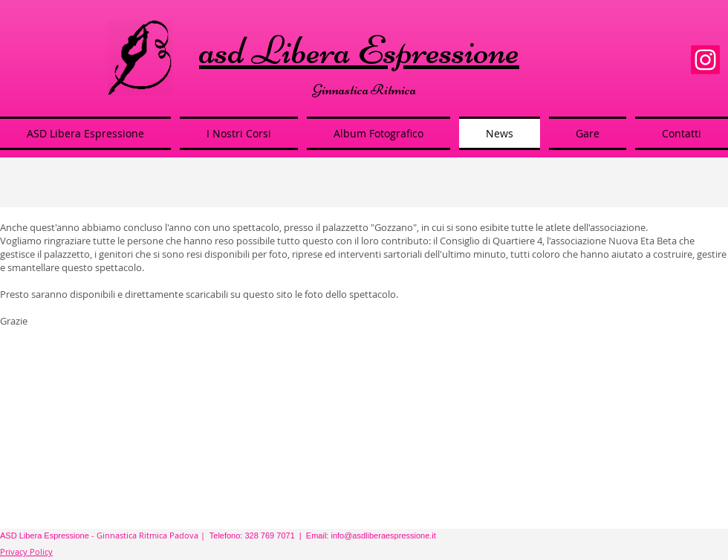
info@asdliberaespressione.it (383, 535)
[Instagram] (705, 60)
